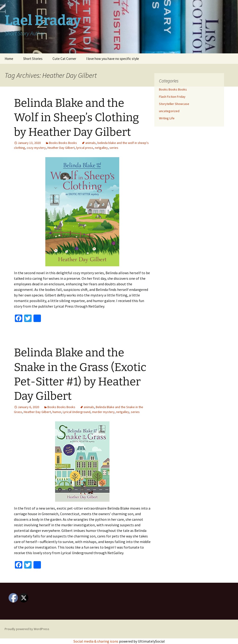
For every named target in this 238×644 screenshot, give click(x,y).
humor (57, 412)
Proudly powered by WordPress (27, 629)
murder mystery (103, 412)
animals (91, 143)
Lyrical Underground (77, 412)
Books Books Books (63, 143)
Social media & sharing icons (96, 641)
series (114, 148)
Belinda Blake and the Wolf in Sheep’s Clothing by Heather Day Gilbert (76, 118)
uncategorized (169, 111)
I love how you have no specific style (113, 59)
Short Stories (33, 59)
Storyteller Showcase (174, 104)
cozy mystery (36, 148)
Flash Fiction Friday (172, 97)
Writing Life (167, 118)
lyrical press (85, 148)
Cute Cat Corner (64, 59)
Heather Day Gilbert (61, 148)
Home (9, 59)
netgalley (101, 148)
